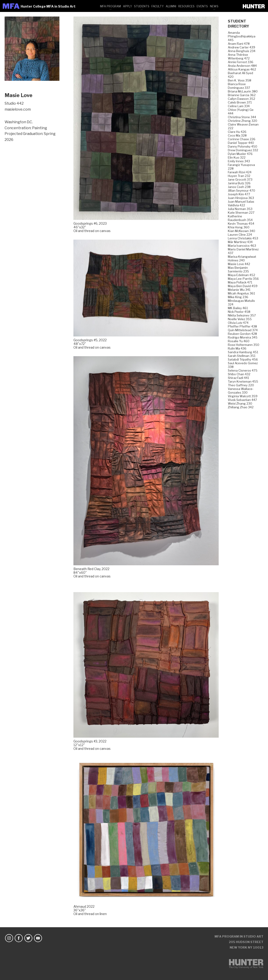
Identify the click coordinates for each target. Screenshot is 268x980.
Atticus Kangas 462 (242, 69)
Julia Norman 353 (240, 209)
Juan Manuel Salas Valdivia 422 (241, 203)
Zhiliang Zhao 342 (241, 407)
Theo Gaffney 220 (241, 385)
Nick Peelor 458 (239, 312)
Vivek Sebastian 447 (242, 400)
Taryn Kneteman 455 (243, 381)
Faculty (158, 6)
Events (202, 6)
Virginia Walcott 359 (243, 396)
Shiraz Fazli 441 (238, 378)
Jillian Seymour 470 (241, 190)
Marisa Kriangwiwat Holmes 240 (242, 258)
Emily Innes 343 (239, 161)
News (214, 6)
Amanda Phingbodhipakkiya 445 (242, 36)
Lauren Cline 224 (240, 235)
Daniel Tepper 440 (241, 143)
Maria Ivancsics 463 (242, 246)
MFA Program (110, 6)
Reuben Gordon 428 (242, 334)
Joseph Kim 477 (239, 194)
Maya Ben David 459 (243, 286)
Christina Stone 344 (242, 117)
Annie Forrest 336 (241, 62)
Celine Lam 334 (239, 106)
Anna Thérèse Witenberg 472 (239, 56)
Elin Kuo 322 (237, 157)
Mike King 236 (238, 297)
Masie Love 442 (239, 264)
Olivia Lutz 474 (238, 323)
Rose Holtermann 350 (244, 345)
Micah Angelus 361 (241, 293)
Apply (127, 6)
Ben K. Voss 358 (240, 80)
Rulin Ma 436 (237, 348)
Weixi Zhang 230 (240, 403)
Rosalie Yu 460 (239, 341)
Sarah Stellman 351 (242, 356)
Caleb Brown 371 (240, 102)
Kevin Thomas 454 (241, 224)
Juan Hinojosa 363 (241, 198)
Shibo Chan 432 (239, 374)
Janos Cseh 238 (239, 187)
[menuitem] (110, 6)
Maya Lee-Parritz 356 (243, 279)
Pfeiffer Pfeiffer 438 (242, 326)
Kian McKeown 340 (241, 231)
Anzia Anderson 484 (242, 66)
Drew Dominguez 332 (243, 150)
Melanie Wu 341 (239, 290)
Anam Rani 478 (239, 44)
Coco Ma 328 (237, 135)
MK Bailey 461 (238, 308)
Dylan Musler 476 (240, 154)
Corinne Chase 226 (242, 139)
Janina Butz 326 (239, 183)
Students (142, 6)
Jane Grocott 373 (240, 179)
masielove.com (18, 109)
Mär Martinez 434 (240, 242)
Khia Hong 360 (239, 227)
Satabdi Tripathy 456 (243, 359)
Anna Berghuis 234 (242, 51)
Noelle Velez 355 (240, 319)
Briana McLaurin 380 (243, 91)
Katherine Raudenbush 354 (240, 218)
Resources (186, 6)
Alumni (171, 6)
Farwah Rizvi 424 (240, 172)
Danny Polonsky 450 (243, 146)
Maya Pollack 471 (240, 282)
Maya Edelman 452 (241, 275)
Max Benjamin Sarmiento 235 (238, 269)
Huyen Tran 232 (239, 176)
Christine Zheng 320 (243, 121)
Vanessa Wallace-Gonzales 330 (241, 391)
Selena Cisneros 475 (243, 370)
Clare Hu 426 (237, 132)
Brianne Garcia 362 (242, 95)
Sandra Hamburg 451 (243, 352)
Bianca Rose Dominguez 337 (239, 86)
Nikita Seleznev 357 (242, 315)
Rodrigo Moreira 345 (243, 337)
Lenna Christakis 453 (243, 238)
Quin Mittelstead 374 (243, 330)
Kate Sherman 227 (241, 213)
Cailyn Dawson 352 (241, 99)
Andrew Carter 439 (241, 47)
